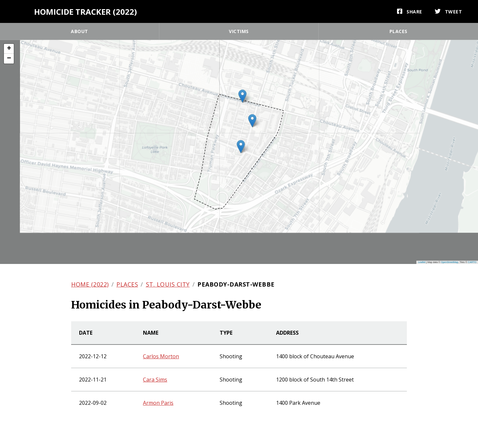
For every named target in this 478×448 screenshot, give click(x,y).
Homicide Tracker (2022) (86, 12)
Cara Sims (155, 380)
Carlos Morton (161, 356)
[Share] (410, 11)
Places (398, 31)
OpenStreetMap (450, 262)
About (80, 31)
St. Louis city (168, 284)
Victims (239, 31)
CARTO (472, 262)
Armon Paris (158, 403)
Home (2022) (90, 284)
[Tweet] (448, 11)
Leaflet (422, 262)
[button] (241, 147)
